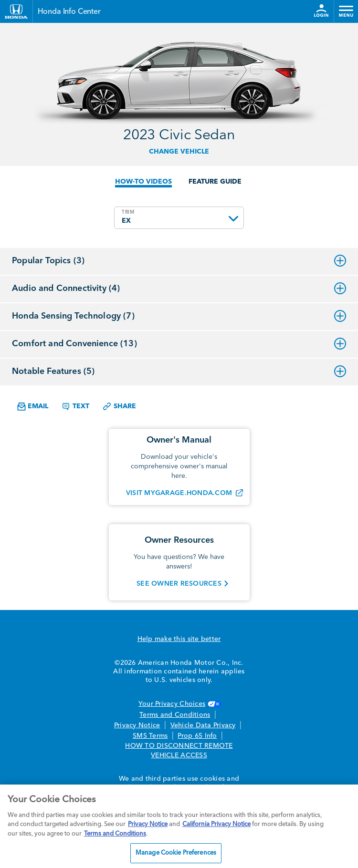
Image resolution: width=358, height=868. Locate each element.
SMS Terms (150, 736)
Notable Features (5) (179, 372)
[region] (179, 826)
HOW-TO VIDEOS (143, 182)
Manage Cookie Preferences (176, 853)
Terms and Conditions (175, 715)
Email (33, 407)
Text (75, 406)
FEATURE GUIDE (215, 182)
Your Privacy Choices (179, 704)
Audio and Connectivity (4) (179, 289)
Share (119, 406)
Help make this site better (179, 639)
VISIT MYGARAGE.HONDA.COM (179, 493)
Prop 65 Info (197, 736)
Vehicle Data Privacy (203, 725)
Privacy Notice (137, 725)
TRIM (128, 212)
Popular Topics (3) (179, 261)
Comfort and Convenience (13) (179, 344)
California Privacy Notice (216, 824)
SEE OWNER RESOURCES (179, 584)
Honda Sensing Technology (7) (179, 316)
